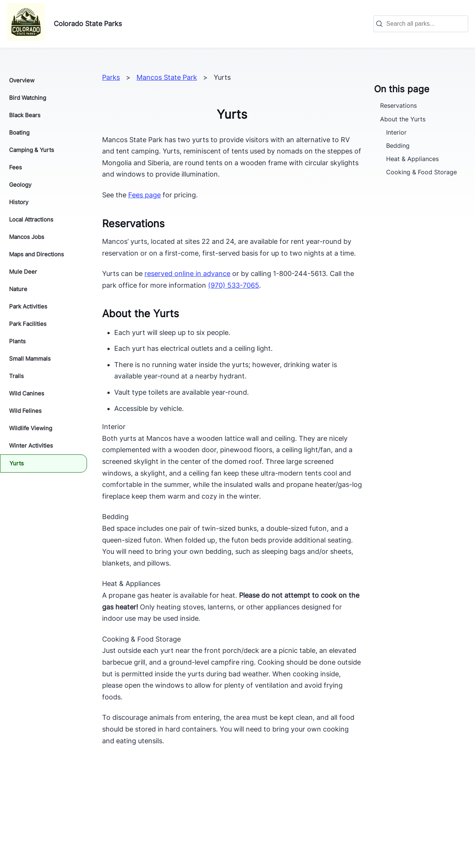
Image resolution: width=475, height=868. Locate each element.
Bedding (398, 146)
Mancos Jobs (27, 237)
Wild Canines (27, 393)
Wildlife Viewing (31, 428)
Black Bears (25, 115)
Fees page (144, 195)
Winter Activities (31, 446)
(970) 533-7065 (234, 285)
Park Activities (28, 306)
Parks (111, 77)
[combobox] (425, 24)
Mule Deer (23, 272)
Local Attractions (31, 219)
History (19, 202)
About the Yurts (403, 119)
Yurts (17, 463)
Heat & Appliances (412, 159)
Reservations (398, 105)
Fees (16, 167)
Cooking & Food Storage (421, 172)
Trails (16, 376)
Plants (17, 341)
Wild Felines (25, 411)
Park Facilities (28, 324)
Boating (19, 133)
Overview (22, 80)
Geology (20, 185)
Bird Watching (28, 98)
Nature (18, 289)
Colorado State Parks (88, 24)
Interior (396, 132)
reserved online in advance (187, 274)
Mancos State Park (167, 77)
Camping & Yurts (32, 150)
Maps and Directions (36, 254)
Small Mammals (30, 359)
